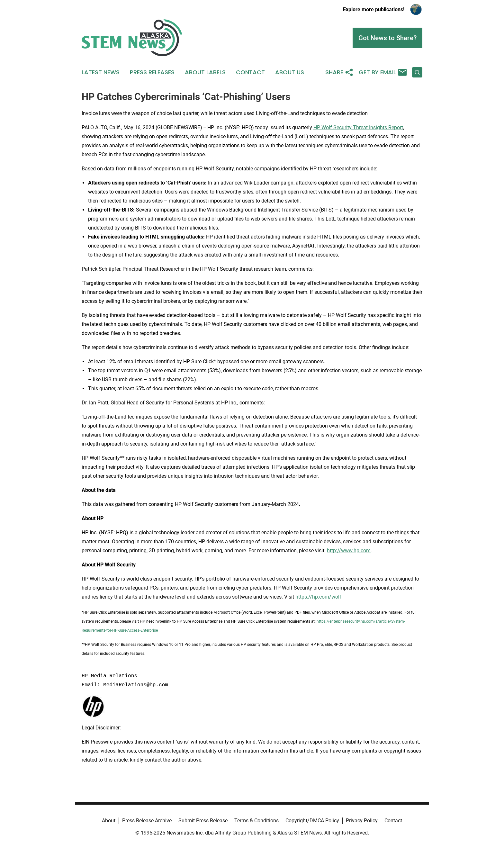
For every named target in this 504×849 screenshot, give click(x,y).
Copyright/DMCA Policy (312, 821)
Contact (250, 72)
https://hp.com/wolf (318, 597)
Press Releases (152, 72)
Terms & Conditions (256, 821)
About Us (290, 72)
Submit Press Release (203, 821)
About (109, 821)
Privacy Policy (362, 821)
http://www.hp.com (349, 551)
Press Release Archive (147, 821)
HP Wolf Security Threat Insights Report (358, 127)
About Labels (205, 72)
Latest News (101, 72)
